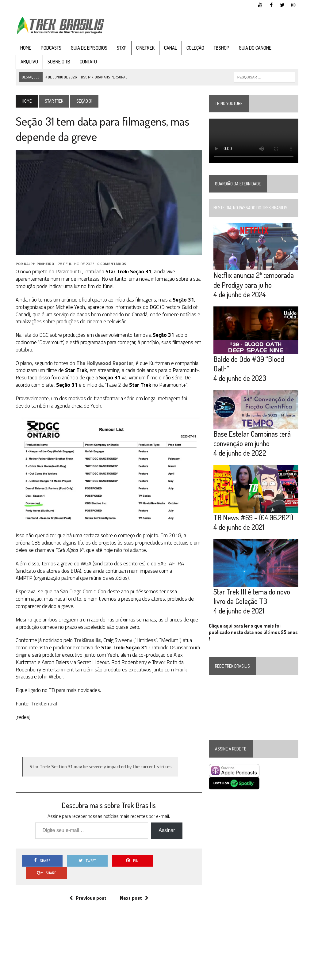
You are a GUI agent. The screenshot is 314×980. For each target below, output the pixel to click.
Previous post (88, 886)
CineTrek (145, 48)
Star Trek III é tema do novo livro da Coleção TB (252, 596)
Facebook (247, 974)
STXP (122, 48)
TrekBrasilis (87, 640)
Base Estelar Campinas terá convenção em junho (252, 439)
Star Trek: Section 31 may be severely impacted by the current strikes (101, 767)
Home (26, 48)
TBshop (222, 48)
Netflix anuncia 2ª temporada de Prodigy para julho (254, 280)
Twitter (268, 974)
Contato (88, 62)
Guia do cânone (255, 48)
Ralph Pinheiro (39, 264)
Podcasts (51, 48)
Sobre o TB (59, 62)
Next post (134, 886)
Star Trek (54, 101)
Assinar (167, 831)
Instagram (290, 974)
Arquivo (29, 62)
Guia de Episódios (89, 48)
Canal (170, 48)
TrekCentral (44, 704)
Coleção (195, 48)
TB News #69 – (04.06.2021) (253, 517)
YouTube (226, 974)
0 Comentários (112, 264)
